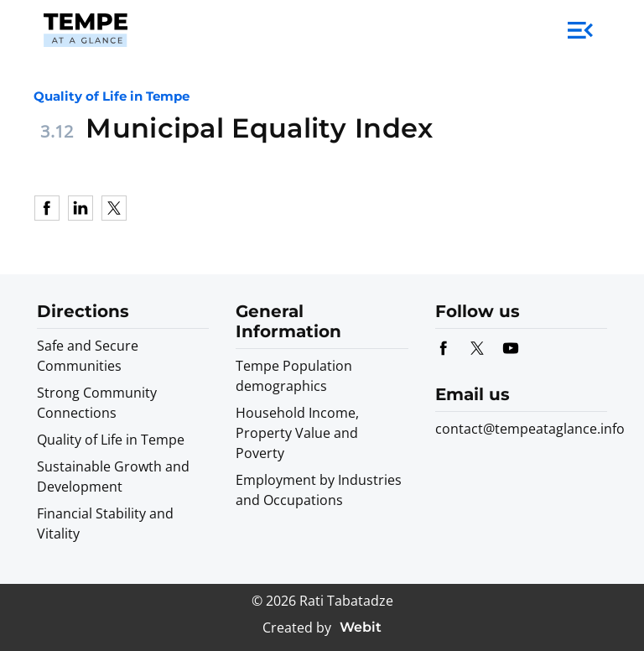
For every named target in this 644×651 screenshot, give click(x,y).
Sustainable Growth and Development (113, 477)
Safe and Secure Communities (88, 356)
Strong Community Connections (97, 403)
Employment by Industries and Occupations (319, 490)
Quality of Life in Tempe (111, 440)
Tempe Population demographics (294, 376)
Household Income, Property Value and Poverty (297, 433)
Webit (361, 627)
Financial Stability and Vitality (105, 523)
